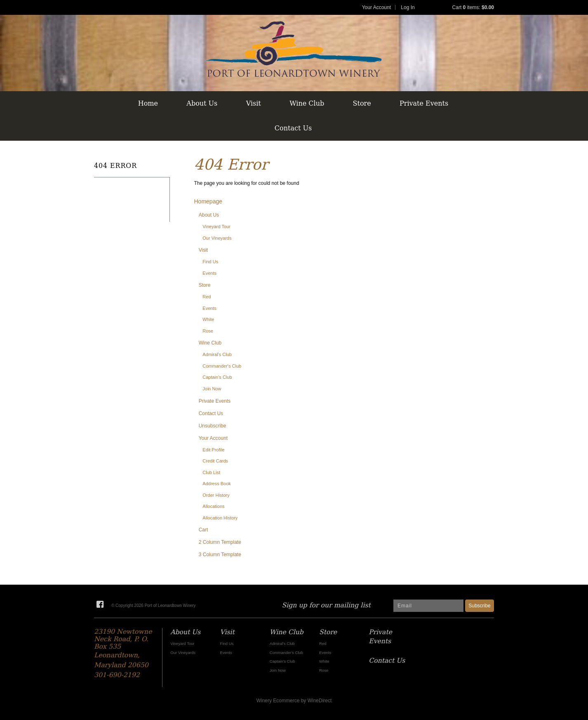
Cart (203, 530)
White (208, 319)
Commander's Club (222, 366)
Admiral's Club (217, 354)
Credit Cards (215, 461)
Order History (216, 495)
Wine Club (307, 103)
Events (209, 273)
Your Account (376, 7)
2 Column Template (220, 542)
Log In (408, 7)
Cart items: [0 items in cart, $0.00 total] (473, 7)
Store (362, 103)
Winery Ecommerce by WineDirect (294, 701)
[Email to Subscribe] (428, 606)
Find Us (210, 262)
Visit (254, 103)
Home (148, 103)
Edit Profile (213, 450)
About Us (202, 103)
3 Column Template (220, 555)
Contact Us (293, 128)
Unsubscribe (213, 426)
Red (207, 297)
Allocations (213, 506)
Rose (208, 331)
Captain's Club (217, 377)
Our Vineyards (217, 238)
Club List (211, 472)
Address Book (216, 484)
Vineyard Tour (216, 227)
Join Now (212, 389)
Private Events (424, 103)
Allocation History (220, 518)
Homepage (208, 201)
